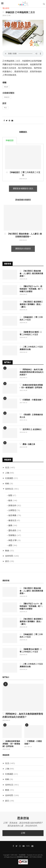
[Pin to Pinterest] (9, 121)
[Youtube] (24, 846)
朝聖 (10, 496)
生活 (7, 468)
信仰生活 (9, 489)
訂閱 (23, 833)
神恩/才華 (13, 540)
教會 (7, 551)
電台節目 (6, 8)
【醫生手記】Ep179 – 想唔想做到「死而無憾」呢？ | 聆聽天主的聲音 (31, 289)
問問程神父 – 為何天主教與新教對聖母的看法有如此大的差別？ (32, 372)
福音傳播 (12, 516)
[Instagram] (20, 846)
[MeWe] (28, 846)
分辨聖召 (12, 510)
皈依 (10, 501)
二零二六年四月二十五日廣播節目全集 (31, 348)
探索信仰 (12, 506)
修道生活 (12, 521)
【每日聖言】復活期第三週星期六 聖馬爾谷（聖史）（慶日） (31, 304)
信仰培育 (9, 556)
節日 (7, 561)
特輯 (7, 484)
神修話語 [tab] (10, 141)
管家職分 (12, 535)
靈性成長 (12, 531)
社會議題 (9, 478)
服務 (10, 526)
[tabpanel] (23, 163)
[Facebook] (13, 846)
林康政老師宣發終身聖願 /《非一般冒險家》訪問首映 (31, 386)
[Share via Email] (12, 121)
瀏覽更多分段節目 (23, 249)
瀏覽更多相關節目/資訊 (23, 189)
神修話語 (7, 97)
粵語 (5, 108)
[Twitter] (16, 846)
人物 (7, 473)
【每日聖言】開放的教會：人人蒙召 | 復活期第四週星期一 (31, 273)
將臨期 (6, 87)
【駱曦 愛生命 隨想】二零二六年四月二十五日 (31, 333)
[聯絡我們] (32, 846)
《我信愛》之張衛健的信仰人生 (31, 416)
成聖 (10, 545)
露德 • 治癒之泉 (27, 444)
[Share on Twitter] (7, 121)
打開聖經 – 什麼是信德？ (31, 400)
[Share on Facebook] (4, 121)
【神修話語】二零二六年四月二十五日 (31, 318)
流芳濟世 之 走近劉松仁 (31, 429)
